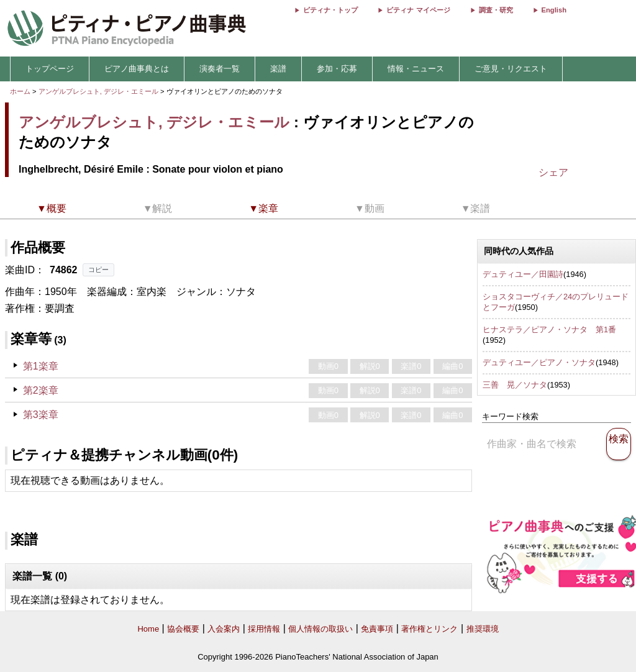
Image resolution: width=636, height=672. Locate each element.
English (554, 10)
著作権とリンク (429, 629)
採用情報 (264, 629)
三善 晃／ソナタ (515, 385)
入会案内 (224, 629)
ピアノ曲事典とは (137, 69)
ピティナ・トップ (330, 10)
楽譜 (278, 69)
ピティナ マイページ (418, 10)
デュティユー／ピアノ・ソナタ (539, 362)
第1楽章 (41, 366)
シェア (553, 172)
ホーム (20, 91)
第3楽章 (41, 415)
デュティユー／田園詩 (523, 274)
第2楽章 (41, 390)
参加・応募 (337, 69)
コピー (98, 270)
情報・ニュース (416, 69)
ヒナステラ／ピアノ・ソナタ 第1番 (549, 329)
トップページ (50, 69)
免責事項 (377, 629)
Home (148, 629)
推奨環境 (483, 629)
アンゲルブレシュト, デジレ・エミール (98, 91)
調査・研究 (496, 10)
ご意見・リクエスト (511, 69)
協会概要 (183, 629)
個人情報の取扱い (320, 629)
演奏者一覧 (220, 69)
